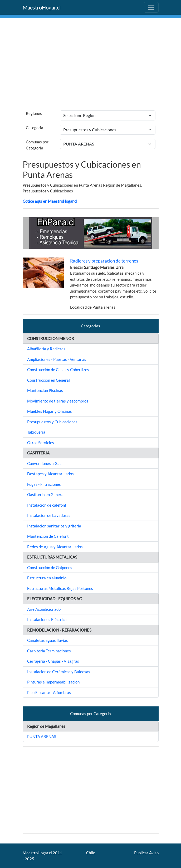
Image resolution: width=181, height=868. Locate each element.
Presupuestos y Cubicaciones (52, 422)
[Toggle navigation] (151, 7)
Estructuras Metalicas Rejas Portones (60, 588)
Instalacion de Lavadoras (49, 515)
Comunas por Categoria (37, 145)
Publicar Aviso (146, 853)
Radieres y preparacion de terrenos (104, 261)
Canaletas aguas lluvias (48, 640)
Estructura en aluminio (47, 578)
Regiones (34, 113)
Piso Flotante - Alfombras (49, 692)
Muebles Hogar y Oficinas (50, 411)
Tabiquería (36, 432)
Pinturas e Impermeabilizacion (53, 682)
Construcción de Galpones (50, 568)
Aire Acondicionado (44, 609)
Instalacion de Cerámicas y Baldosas (59, 672)
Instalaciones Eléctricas (48, 619)
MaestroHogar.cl (42, 7)
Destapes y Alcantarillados (50, 474)
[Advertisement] (91, 61)
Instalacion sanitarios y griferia (54, 526)
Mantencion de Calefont (48, 536)
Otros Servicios (41, 443)
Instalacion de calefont (47, 505)
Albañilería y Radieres (46, 349)
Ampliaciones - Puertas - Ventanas (57, 359)
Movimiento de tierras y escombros (58, 401)
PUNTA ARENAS (42, 736)
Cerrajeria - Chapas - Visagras (53, 661)
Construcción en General (48, 380)
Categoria (35, 128)
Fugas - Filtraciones (44, 484)
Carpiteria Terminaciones (49, 651)
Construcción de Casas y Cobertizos (58, 370)
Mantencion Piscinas (45, 390)
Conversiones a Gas (44, 463)
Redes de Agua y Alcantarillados (55, 547)
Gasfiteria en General (46, 494)
